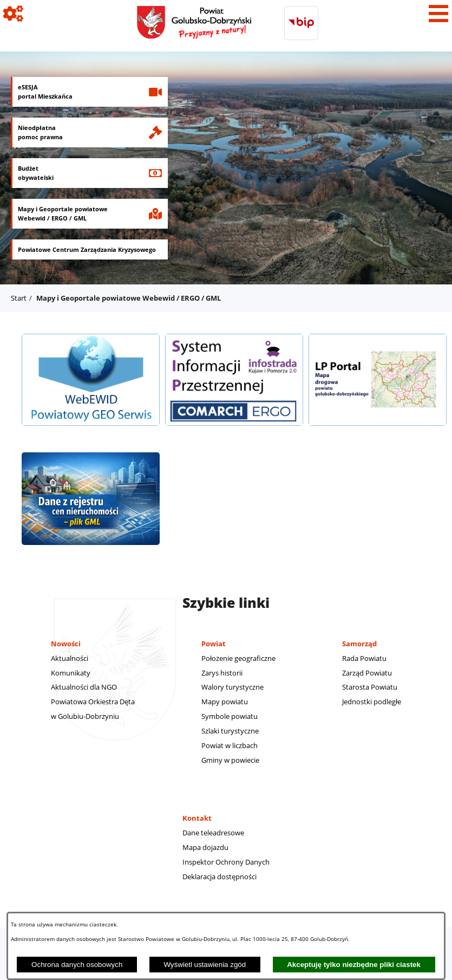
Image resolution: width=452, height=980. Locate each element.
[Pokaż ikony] (14, 14)
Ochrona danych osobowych (77, 965)
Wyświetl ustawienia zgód (205, 965)
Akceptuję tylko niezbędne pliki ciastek (354, 965)
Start (19, 298)
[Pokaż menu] (438, 14)
